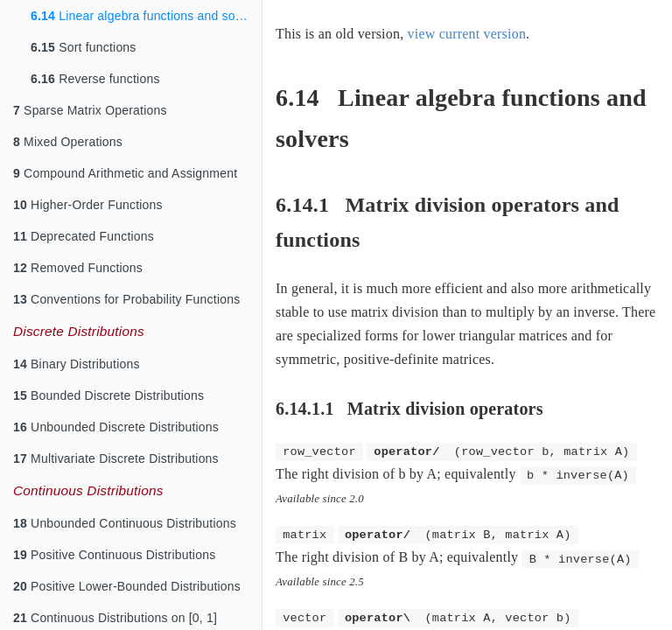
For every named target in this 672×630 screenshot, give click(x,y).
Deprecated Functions (84, 236)
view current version (467, 34)
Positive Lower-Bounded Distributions (127, 586)
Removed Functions (78, 268)
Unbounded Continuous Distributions (125, 523)
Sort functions (84, 47)
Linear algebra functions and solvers (146, 16)
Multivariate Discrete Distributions (116, 458)
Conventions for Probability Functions (126, 299)
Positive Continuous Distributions (114, 555)
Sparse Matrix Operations (90, 110)
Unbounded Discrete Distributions (116, 427)
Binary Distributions (77, 364)
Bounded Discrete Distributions (108, 395)
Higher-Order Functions (88, 205)
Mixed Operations (68, 142)
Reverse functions (95, 79)
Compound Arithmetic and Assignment (125, 173)
